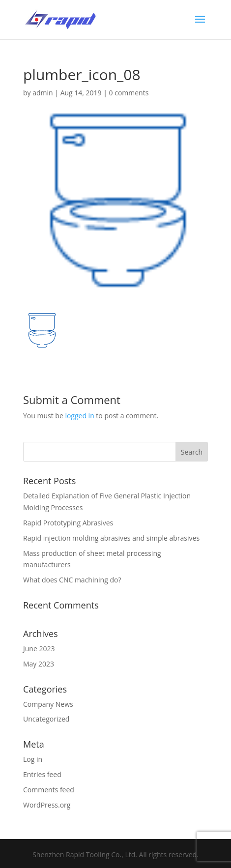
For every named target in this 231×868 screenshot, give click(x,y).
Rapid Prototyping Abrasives (68, 523)
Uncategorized (46, 719)
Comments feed (49, 790)
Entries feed (42, 774)
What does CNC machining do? (72, 580)
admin (43, 93)
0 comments (129, 93)
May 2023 (39, 664)
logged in (79, 416)
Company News (48, 704)
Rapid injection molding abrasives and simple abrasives (111, 538)
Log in (33, 759)
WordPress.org (47, 805)
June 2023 (39, 649)
